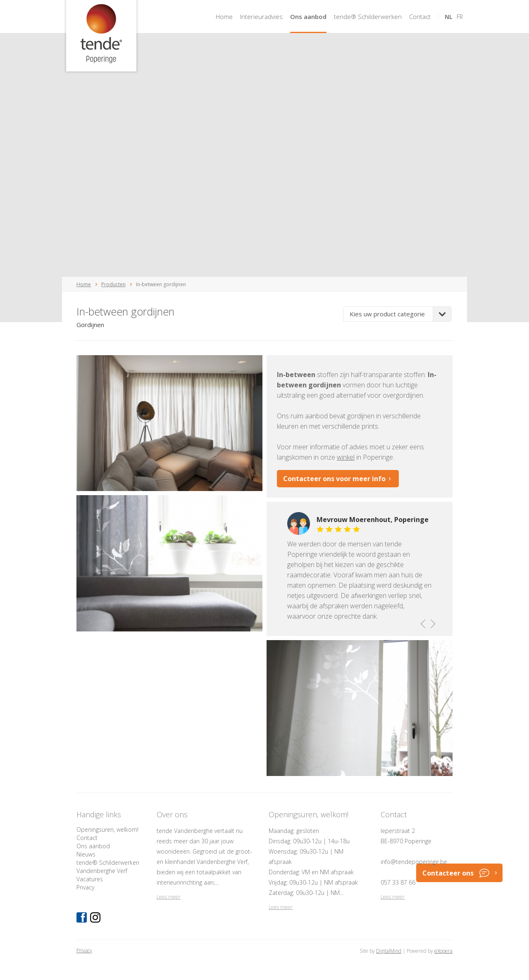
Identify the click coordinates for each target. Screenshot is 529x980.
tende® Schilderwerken (368, 17)
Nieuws (86, 854)
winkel (346, 457)
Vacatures (90, 879)
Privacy (85, 887)
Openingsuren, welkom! (107, 829)
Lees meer (169, 897)
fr (460, 17)
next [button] (432, 624)
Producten (113, 284)
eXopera (443, 951)
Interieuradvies (261, 17)
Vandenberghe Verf (102, 871)
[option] (360, 569)
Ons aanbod (308, 17)
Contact (420, 17)
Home (224, 17)
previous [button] (424, 624)
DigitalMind (389, 951)
